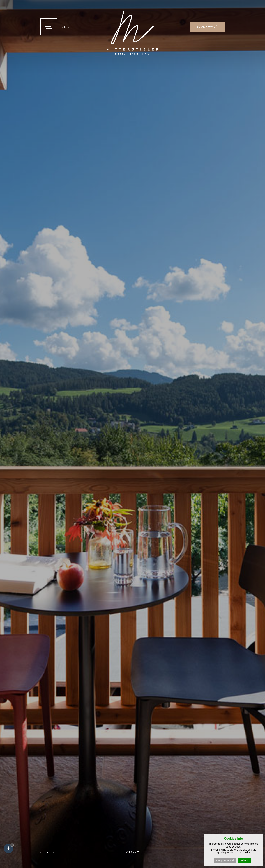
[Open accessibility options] (8, 849)
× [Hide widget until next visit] (12, 845)
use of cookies (242, 853)
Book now (208, 27)
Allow (244, 860)
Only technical (225, 860)
